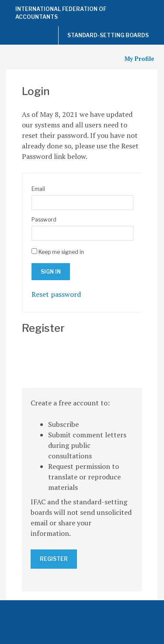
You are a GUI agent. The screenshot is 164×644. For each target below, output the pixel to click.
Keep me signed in (61, 252)
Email (38, 189)
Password (44, 220)
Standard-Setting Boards (108, 35)
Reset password (56, 294)
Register (54, 559)
